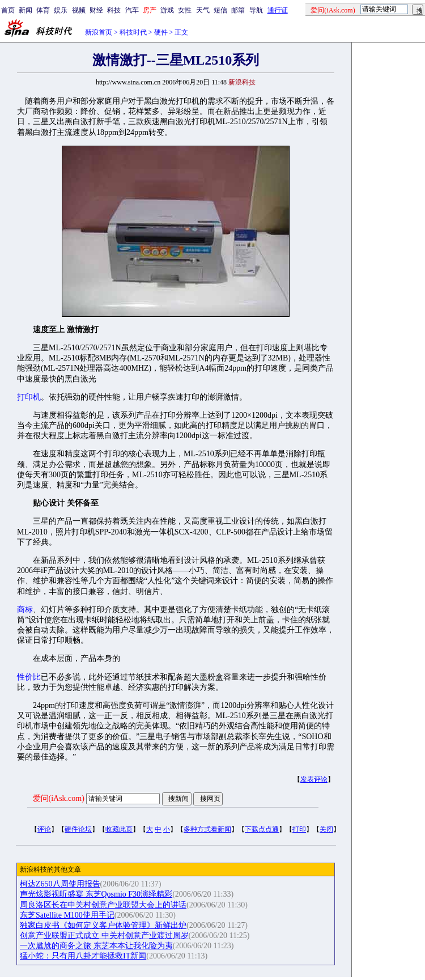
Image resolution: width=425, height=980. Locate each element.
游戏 (167, 10)
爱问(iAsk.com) (59, 798)
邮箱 (238, 10)
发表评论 (314, 779)
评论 (44, 829)
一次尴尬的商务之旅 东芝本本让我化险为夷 (96, 946)
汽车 (132, 10)
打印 (299, 829)
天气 (203, 10)
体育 (43, 10)
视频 (79, 10)
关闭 (326, 829)
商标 (25, 610)
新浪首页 (99, 32)
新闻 (25, 10)
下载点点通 (262, 829)
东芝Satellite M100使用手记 (67, 915)
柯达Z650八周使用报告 (60, 884)
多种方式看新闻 (207, 829)
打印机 (29, 397)
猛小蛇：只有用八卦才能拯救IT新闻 (83, 956)
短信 (220, 10)
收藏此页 (119, 829)
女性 (185, 10)
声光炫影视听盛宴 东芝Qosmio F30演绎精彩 (96, 894)
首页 (8, 10)
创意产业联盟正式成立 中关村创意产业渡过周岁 (104, 936)
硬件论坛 (78, 829)
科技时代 (133, 32)
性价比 (29, 677)
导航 (256, 10)
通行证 (278, 10)
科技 (114, 10)
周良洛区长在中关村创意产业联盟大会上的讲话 (103, 905)
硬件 (161, 32)
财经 (96, 10)
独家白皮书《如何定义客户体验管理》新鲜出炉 (103, 925)
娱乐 (61, 10)
